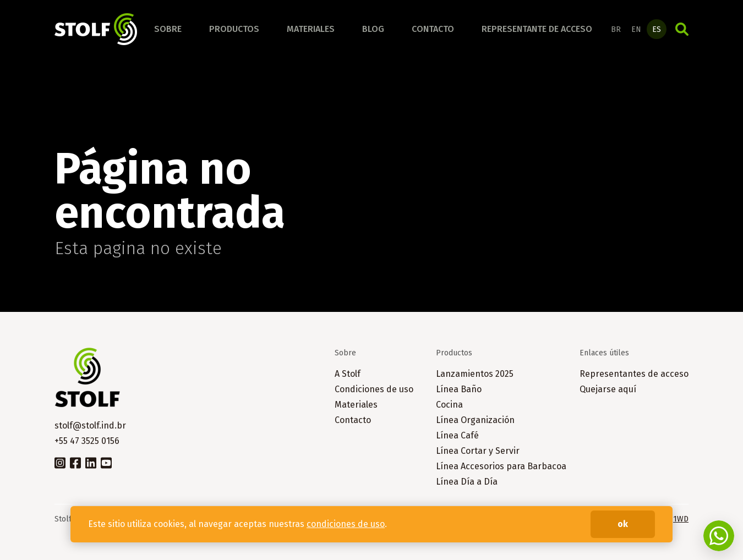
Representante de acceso (537, 29)
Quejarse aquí (608, 389)
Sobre (168, 29)
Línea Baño (459, 389)
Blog (373, 29)
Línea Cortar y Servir (478, 451)
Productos (234, 29)
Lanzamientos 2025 (475, 374)
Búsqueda (682, 29)
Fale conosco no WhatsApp (719, 536)
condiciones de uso (346, 524)
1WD (681, 519)
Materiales (311, 29)
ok (623, 524)
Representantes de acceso (634, 374)
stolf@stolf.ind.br (90, 426)
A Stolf (348, 374)
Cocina (449, 405)
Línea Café (457, 435)
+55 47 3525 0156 (87, 441)
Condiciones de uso (374, 389)
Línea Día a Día (467, 482)
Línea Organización (475, 420)
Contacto (433, 29)
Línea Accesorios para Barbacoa (501, 466)
